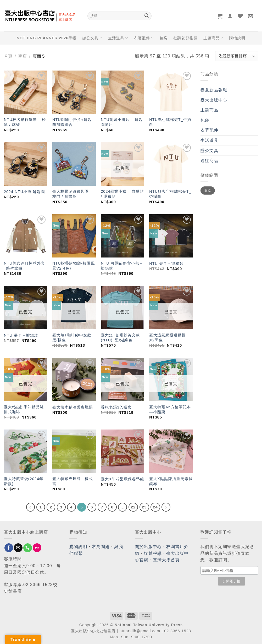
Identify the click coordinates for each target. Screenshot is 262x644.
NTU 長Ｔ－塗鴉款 (21, 335)
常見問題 (101, 547)
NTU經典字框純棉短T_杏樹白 (170, 194)
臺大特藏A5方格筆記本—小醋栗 (170, 409)
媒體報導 (153, 553)
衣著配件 (144, 38)
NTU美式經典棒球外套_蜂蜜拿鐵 (24, 266)
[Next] (166, 507)
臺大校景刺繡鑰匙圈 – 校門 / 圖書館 (73, 194)
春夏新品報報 (214, 90)
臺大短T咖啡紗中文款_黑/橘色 (73, 338)
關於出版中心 (149, 547)
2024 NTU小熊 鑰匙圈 (24, 192)
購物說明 (237, 38)
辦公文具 (92, 38)
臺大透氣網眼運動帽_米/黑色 (169, 338)
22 (133, 507)
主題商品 (213, 38)
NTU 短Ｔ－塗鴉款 (166, 264)
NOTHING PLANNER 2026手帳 (47, 38)
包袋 (163, 38)
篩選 (208, 190)
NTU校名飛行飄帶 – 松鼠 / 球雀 (25, 122)
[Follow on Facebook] (9, 548)
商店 (23, 56)
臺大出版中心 (214, 100)
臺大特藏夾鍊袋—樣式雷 (73, 481)
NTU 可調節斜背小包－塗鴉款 (122, 266)
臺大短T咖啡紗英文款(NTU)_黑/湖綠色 (120, 338)
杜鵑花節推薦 (185, 38)
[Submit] (147, 16)
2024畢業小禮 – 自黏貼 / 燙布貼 (122, 194)
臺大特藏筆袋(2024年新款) (24, 481)
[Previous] (31, 507)
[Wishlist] (240, 16)
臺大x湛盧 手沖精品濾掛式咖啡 (24, 409)
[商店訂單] (237, 56)
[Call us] (28, 548)
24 (155, 507)
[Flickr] (37, 548)
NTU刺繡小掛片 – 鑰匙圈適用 (122, 122)
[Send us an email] (18, 548)
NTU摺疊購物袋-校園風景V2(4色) (74, 266)
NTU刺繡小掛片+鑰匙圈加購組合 (72, 122)
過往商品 (209, 161)
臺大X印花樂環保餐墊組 (122, 479)
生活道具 (118, 38)
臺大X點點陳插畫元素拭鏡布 (171, 481)
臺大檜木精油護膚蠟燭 (73, 407)
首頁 (8, 56)
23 (144, 507)
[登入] (230, 16)
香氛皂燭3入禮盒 (116, 407)
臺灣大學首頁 (166, 560)
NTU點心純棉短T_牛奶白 (170, 122)
